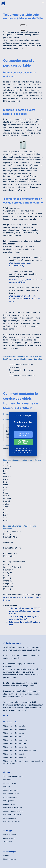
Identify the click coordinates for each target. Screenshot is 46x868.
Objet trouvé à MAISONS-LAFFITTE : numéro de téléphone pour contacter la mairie (25, 611)
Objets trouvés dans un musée (15, 743)
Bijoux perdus (8, 801)
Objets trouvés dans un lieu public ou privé (19, 750)
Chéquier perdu (9, 804)
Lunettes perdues (10, 797)
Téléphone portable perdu (13, 776)
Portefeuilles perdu (11, 790)
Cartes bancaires (10, 835)
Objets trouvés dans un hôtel (14, 736)
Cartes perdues (9, 838)
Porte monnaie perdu (11, 794)
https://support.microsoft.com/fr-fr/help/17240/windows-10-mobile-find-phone (26, 299)
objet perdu (36, 647)
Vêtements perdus (10, 783)
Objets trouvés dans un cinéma (15, 740)
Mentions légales (10, 859)
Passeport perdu (9, 818)
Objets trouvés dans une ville (14, 726)
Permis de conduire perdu (13, 811)
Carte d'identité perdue (12, 815)
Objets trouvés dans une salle (14, 729)
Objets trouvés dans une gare (14, 733)
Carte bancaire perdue (12, 822)
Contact (6, 856)
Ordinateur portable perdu (13, 808)
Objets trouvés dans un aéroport (15, 757)
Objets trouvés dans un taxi (14, 754)
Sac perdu (7, 787)
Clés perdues (8, 780)
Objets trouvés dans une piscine (15, 747)
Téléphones (8, 842)
